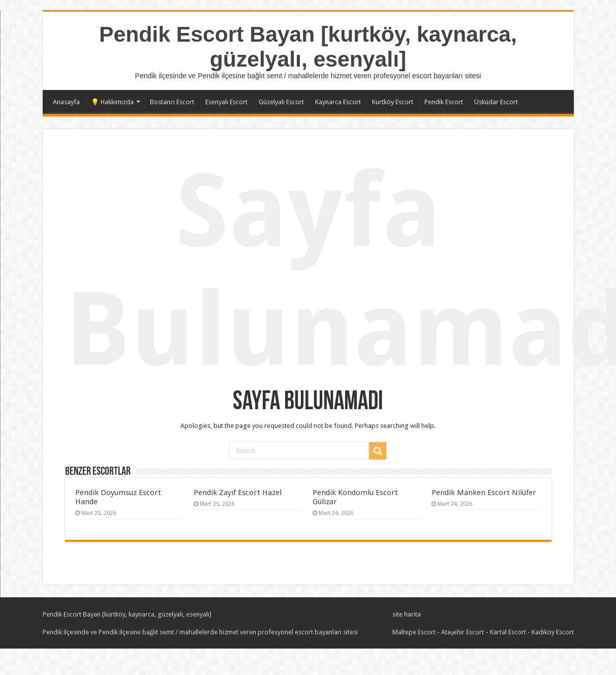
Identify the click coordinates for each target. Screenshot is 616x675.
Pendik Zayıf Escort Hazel (238, 493)
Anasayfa (66, 102)
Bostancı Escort (172, 102)
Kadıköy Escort (553, 632)
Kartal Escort (508, 632)
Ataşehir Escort (463, 632)
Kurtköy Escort (393, 102)
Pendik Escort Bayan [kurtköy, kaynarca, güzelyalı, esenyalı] (308, 47)
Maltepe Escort (414, 632)
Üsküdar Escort (496, 102)
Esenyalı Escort (226, 102)
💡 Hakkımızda (112, 102)
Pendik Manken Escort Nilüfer (484, 493)
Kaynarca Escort (338, 102)
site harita (407, 614)
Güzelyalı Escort (281, 102)
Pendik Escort (444, 102)
